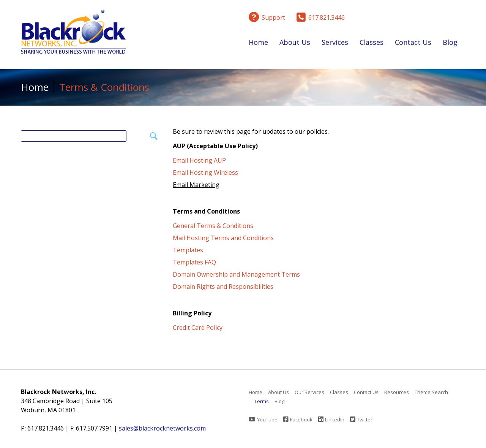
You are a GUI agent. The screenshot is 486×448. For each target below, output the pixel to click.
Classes (372, 44)
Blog (450, 42)
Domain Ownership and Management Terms (236, 274)
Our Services (309, 392)
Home (258, 42)
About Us (295, 44)
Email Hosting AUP (199, 160)
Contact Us (413, 42)
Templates (188, 250)
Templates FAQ (194, 262)
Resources (397, 392)
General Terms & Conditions (213, 226)
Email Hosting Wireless (205, 173)
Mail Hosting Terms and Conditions (223, 238)
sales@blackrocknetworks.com (162, 428)
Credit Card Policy (198, 328)
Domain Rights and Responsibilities (223, 287)
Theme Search (431, 392)
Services (335, 44)
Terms (262, 401)
